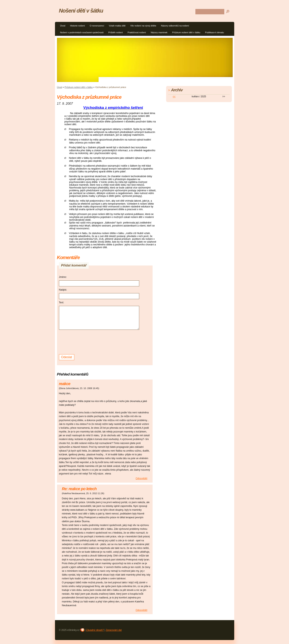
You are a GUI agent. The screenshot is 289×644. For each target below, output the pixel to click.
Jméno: (63, 277)
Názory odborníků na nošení (175, 26)
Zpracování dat (114, 630)
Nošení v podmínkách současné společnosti (82, 32)
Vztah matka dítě (117, 26)
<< (174, 97)
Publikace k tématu (215, 32)
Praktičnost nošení (137, 32)
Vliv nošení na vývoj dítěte (143, 26)
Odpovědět (142, 478)
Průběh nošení (116, 32)
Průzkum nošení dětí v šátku (186, 32)
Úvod (63, 26)
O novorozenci (97, 26)
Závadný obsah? (95, 630)
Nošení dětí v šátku (81, 11)
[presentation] (89, 342)
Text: (61, 302)
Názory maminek (159, 32)
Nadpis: (63, 290)
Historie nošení (78, 26)
